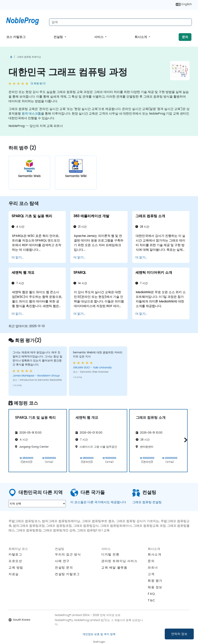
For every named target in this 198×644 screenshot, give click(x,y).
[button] (185, 440)
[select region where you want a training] (37, 504)
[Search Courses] (120, 22)
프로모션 (15, 561)
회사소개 (141, 37)
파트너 (153, 568)
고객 (151, 574)
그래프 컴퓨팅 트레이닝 (29, 57)
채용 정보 (155, 587)
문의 (185, 37)
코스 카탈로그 (16, 37)
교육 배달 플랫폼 (114, 568)
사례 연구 (62, 561)
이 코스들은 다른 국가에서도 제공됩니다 (98, 502)
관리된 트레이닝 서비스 (119, 561)
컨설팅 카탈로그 (67, 574)
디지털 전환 (110, 554)
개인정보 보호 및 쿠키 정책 (99, 634)
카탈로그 (15, 554)
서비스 (99, 37)
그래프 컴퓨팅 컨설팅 (147, 502)
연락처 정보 (179, 634)
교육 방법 (16, 568)
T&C (151, 600)
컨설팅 (59, 37)
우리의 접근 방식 (68, 554)
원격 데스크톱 (31, 114)
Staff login (99, 642)
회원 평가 (155, 581)
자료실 (14, 574)
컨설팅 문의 (64, 568)
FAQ (151, 594)
